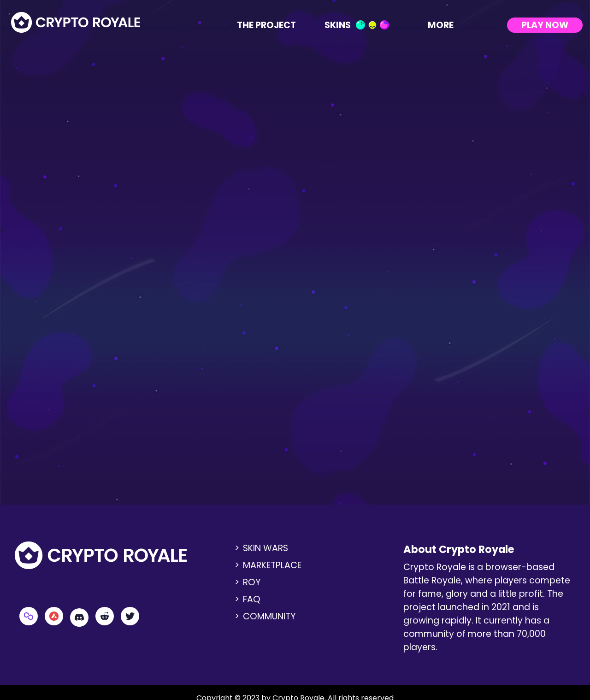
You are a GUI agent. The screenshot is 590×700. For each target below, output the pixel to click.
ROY (252, 582)
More (447, 25)
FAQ (252, 599)
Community (269, 616)
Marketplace (272, 565)
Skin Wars (265, 548)
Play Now (545, 25)
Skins (357, 25)
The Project (266, 25)
